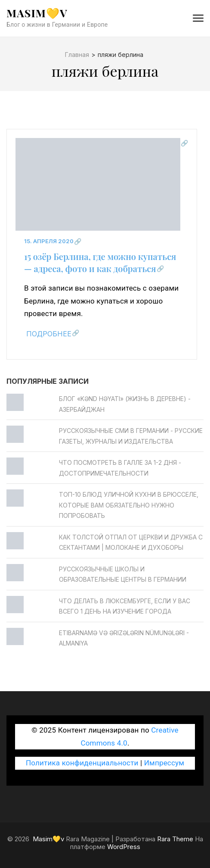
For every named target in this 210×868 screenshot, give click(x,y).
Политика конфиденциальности (82, 763)
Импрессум (164, 763)
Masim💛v (37, 13)
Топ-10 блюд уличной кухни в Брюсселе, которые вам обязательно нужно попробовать (129, 505)
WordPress (124, 847)
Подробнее (49, 334)
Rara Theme (175, 839)
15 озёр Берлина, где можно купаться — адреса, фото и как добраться (100, 262)
